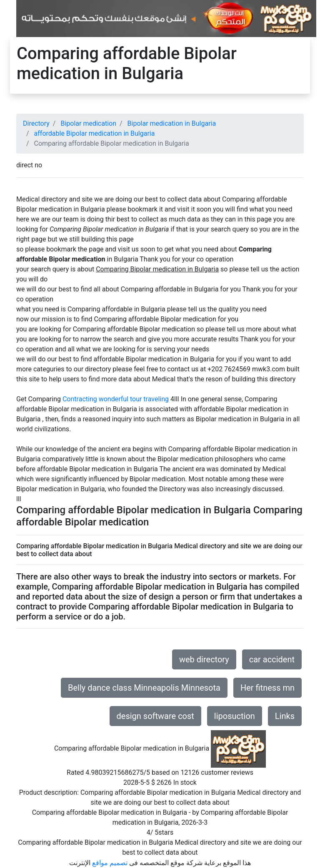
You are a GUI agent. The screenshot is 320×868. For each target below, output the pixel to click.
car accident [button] (272, 659)
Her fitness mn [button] (267, 688)
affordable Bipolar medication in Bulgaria (95, 133)
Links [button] (285, 716)
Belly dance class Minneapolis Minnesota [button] (144, 688)
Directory (36, 123)
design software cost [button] (155, 716)
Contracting (80, 399)
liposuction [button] (235, 716)
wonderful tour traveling (134, 399)
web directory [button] (204, 659)
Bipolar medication (88, 123)
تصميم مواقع (110, 863)
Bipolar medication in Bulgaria (172, 123)
